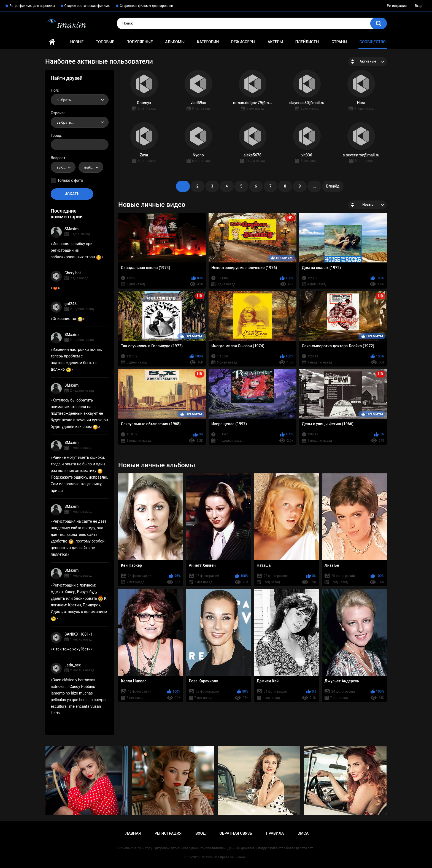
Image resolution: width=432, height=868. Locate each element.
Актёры (275, 42)
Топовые (105, 42)
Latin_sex (73, 665)
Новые (77, 42)
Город (56, 135)
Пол (54, 90)
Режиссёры (243, 42)
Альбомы (175, 42)
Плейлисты (307, 42)
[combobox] (80, 100)
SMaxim (71, 229)
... (314, 186)
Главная (52, 42)
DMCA (303, 833)
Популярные (140, 42)
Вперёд (333, 186)
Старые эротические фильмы (87, 6)
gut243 (71, 304)
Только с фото (70, 180)
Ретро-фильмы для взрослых (32, 6)
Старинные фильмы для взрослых (147, 6)
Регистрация (397, 6)
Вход (419, 6)
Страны (339, 42)
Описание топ (68, 319)
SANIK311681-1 (78, 634)
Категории (208, 42)
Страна (57, 113)
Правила (275, 833)
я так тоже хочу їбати (72, 649)
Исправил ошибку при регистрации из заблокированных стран (76, 250)
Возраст (58, 158)
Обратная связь (236, 833)
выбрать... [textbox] (65, 100)
